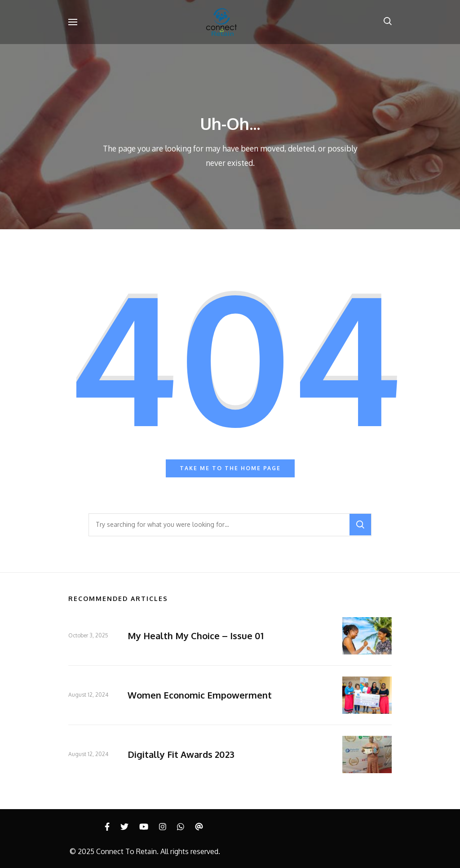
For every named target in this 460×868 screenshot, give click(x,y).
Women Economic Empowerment (200, 695)
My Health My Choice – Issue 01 (196, 636)
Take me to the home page (230, 468)
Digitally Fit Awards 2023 (181, 754)
